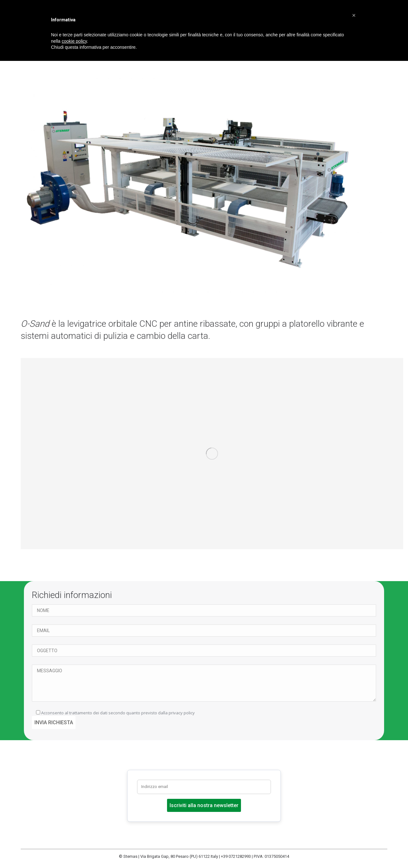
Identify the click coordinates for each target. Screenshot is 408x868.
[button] (354, 15)
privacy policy (182, 713)
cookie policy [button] (74, 41)
